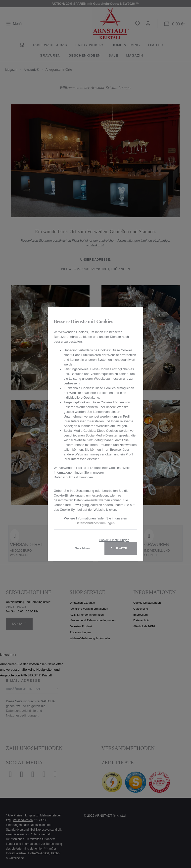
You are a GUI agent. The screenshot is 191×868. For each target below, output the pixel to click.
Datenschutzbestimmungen (95, 523)
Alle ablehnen (82, 548)
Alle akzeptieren (124, 548)
